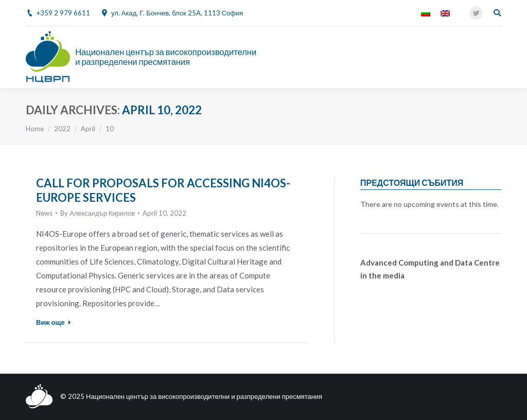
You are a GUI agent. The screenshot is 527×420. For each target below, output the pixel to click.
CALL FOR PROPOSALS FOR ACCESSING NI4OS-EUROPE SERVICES (163, 190)
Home (35, 129)
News (44, 213)
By (98, 213)
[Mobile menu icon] (496, 57)
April (88, 129)
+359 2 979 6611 (63, 13)
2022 (62, 129)
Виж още (54, 322)
